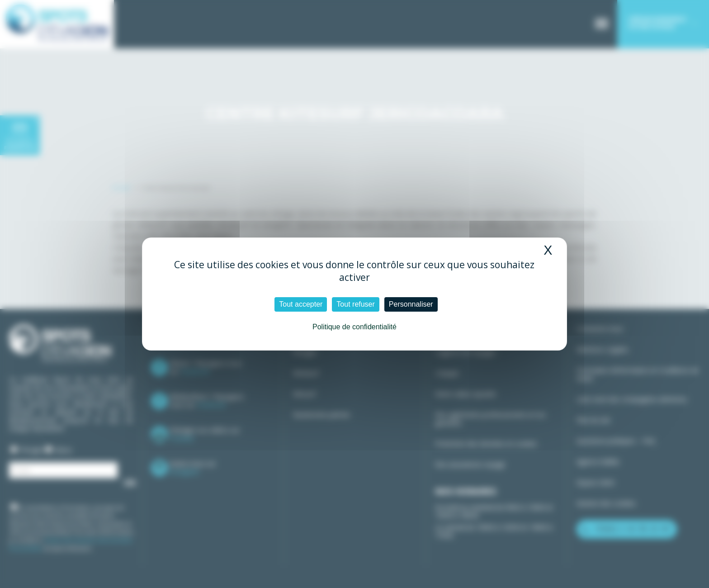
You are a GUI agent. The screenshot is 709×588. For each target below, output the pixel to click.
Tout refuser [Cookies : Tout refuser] (355, 304)
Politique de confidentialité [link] (354, 327)
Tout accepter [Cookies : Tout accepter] (301, 304)
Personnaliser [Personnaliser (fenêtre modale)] (411, 304)
